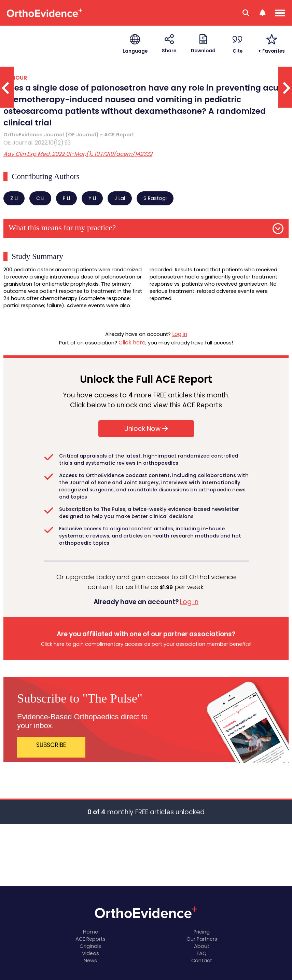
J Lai (120, 198)
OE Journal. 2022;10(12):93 (37, 143)
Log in (180, 334)
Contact (202, 961)
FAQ (202, 953)
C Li (40, 198)
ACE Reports (91, 939)
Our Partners (202, 939)
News (90, 961)
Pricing (202, 932)
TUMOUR (15, 78)
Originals (90, 946)
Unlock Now (146, 429)
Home (91, 932)
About (202, 946)
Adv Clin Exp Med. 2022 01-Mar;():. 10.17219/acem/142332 (78, 154)
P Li (66, 198)
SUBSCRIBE (51, 745)
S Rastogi (155, 198)
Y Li (92, 198)
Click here (132, 343)
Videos (91, 953)
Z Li (14, 198)
